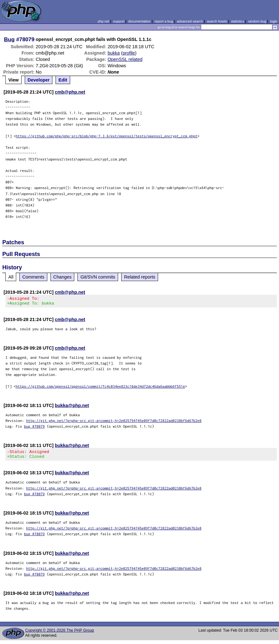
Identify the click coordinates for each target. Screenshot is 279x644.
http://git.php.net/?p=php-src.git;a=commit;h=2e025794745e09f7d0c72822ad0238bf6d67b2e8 (114, 422)
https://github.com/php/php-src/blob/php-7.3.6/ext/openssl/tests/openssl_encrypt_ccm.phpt (107, 136)
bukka (114, 53)
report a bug (164, 21)
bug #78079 (34, 428)
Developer (39, 80)
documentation (139, 21)
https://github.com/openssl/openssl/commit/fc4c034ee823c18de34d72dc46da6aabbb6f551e (100, 388)
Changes (63, 277)
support (119, 21)
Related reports (140, 277)
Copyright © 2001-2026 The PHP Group (60, 634)
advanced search (190, 21)
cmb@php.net (70, 92)
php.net (103, 21)
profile (129, 53)
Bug (10, 39)
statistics (238, 21)
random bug (257, 21)
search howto (217, 21)
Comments (33, 277)
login (274, 21)
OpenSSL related (125, 59)
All (11, 277)
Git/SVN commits (98, 277)
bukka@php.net (72, 407)
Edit (63, 80)
